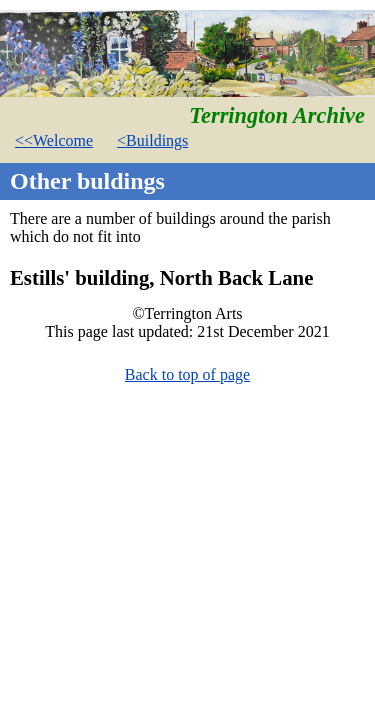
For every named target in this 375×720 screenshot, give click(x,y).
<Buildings (152, 140)
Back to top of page (187, 374)
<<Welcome (54, 140)
